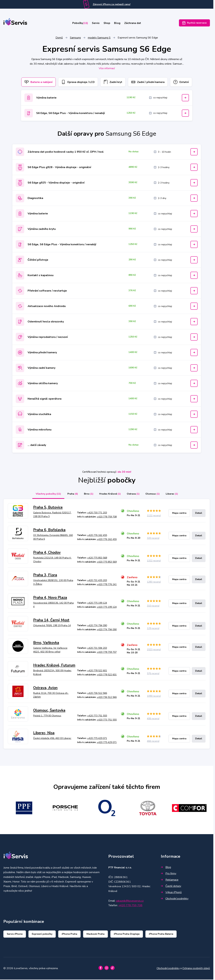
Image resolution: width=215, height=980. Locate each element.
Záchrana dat (136, 23)
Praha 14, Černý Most (51, 621)
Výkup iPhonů (171, 893)
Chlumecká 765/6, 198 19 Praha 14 (52, 626)
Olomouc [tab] (154, 494)
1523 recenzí (154, 650)
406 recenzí (153, 719)
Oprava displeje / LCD (77, 83)
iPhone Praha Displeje (127, 935)
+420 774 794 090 (97, 626)
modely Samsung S (99, 38)
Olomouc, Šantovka (49, 711)
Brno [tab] (87, 494)
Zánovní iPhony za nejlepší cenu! (112, 4)
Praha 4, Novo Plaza (50, 598)
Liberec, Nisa (44, 733)
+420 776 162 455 (97, 536)
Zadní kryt (113, 83)
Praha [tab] (71, 494)
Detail (199, 514)
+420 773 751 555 (97, 716)
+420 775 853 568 (97, 558)
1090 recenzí (154, 696)
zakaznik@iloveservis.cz (130, 901)
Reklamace (170, 880)
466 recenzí (153, 742)
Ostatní (184, 83)
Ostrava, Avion (45, 688)
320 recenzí (153, 539)
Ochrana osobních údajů (196, 969)
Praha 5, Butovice (48, 508)
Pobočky (78, 23)
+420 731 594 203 (97, 649)
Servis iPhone (15, 935)
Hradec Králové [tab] (110, 494)
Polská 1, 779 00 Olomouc (47, 716)
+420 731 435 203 (97, 581)
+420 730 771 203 (97, 513)
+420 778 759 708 (107, 517)
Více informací (107, 69)
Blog (119, 23)
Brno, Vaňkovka (46, 643)
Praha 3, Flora (45, 576)
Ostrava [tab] (133, 494)
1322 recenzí (154, 561)
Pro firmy (169, 874)
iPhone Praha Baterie (161, 935)
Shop (107, 23)
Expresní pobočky (42, 935)
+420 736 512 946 (97, 694)
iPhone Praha (69, 935)
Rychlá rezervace (194, 23)
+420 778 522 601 (97, 671)
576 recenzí (153, 674)
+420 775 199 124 (97, 604)
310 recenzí (153, 606)
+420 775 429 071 (97, 739)
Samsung (75, 38)
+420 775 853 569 (107, 563)
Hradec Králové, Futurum (54, 666)
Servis (95, 23)
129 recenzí (153, 629)
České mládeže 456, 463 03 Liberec (52, 739)
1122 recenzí (154, 516)
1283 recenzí (154, 582)
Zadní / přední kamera (149, 83)
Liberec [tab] (174, 494)
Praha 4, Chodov (47, 553)
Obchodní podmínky (175, 899)
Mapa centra (179, 514)
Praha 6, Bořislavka (49, 531)
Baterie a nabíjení (36, 83)
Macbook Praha (95, 935)
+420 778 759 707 (107, 653)
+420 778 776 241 (107, 585)
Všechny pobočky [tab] (46, 494)
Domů (59, 38)
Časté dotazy (171, 887)
